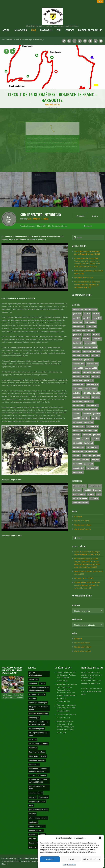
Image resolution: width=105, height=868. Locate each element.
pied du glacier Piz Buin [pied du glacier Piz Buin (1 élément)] (38, 810)
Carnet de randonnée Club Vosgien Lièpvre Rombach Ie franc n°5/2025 (66, 675)
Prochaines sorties (80, 498)
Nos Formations (79, 494)
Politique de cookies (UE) (90, 30)
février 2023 (78, 360)
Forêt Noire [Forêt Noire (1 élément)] (33, 756)
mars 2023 (96, 356)
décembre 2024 (90, 322)
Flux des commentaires (83, 525)
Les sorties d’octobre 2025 (84, 278)
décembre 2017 (79, 468)
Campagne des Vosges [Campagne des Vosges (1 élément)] (38, 703)
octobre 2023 (78, 347)
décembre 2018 (79, 447)
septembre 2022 (91, 368)
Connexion (78, 517)
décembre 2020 (79, 406)
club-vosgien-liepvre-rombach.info (35, 858)
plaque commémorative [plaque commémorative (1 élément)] (38, 818)
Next (93, 216)
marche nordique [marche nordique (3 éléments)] (36, 793)
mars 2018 (96, 460)
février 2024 (97, 339)
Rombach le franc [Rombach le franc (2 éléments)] (36, 830)
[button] (100, 838)
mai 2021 (77, 397)
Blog (34, 30)
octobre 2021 (78, 389)
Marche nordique (95, 486)
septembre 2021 (91, 389)
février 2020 (78, 422)
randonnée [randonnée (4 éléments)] (33, 822)
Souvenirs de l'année (41, 219)
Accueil (6, 30)
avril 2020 (86, 418)
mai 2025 (96, 314)
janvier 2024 (78, 343)
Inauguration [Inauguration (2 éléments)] (34, 764)
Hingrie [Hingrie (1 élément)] (43, 756)
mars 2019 (96, 439)
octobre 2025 (78, 310)
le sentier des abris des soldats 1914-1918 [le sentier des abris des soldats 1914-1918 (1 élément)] (38, 781)
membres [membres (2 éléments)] (33, 797)
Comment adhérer (80, 486)
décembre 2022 (79, 364)
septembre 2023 (91, 347)
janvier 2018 (89, 464)
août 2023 (77, 351)
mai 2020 (77, 418)
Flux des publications (82, 521)
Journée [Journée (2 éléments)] (32, 775)
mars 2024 (87, 339)
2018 (9, 222)
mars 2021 (96, 397)
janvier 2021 (89, 401)
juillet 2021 (87, 393)
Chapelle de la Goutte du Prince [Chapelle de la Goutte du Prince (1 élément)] (39, 708)
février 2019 (78, 443)
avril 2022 (86, 376)
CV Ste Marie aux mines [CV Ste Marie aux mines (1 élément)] (38, 744)
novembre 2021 (92, 385)
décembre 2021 (79, 385)
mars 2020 (96, 418)
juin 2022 (97, 372)
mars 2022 (96, 376)
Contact (70, 30)
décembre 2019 (79, 426)
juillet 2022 (87, 372)
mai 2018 (77, 460)
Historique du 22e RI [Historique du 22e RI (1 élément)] (37, 760)
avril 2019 (86, 439)
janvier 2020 (89, 422)
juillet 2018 (87, 456)
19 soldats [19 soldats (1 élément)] (33, 683)
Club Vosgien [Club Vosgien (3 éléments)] (34, 718)
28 (9, 216)
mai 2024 (96, 335)
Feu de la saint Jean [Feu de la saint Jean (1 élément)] (37, 752)
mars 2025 (87, 318)
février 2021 (78, 401)
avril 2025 (77, 318)
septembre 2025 (91, 310)
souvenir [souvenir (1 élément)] (33, 839)
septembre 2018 (91, 451)
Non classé (77, 490)
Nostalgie (91, 494)
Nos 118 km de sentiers (92, 490)
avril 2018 (86, 460)
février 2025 (97, 318)
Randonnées (46, 30)
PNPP (59, 30)
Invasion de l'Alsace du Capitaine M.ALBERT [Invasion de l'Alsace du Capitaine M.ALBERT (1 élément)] (38, 770)
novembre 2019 (92, 426)
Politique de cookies (70, 865)
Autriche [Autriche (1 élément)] (42, 694)
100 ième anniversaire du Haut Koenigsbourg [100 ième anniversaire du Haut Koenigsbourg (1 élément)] (39, 689)
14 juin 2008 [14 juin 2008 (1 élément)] (34, 679)
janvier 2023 (89, 360)
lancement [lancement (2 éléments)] (42, 775)
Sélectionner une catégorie (84, 625)
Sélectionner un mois (82, 611)
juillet (9, 219)
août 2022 (77, 372)
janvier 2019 (89, 443)
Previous (79, 216)
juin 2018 (97, 456)
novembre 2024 (79, 326)
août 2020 (77, 414)
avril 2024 (77, 339)
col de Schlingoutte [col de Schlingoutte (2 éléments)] (37, 729)
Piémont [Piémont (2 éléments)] (32, 814)
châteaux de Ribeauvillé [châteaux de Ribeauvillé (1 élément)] (38, 714)
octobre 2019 (78, 431)
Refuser (71, 859)
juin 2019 (97, 435)
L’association (20, 30)
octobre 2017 (78, 472)
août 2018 (77, 456)
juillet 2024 (77, 335)
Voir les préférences (91, 859)
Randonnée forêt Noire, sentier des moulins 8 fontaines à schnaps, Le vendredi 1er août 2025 (87, 285)
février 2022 (78, 381)
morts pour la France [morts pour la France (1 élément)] (37, 801)
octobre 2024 (92, 326)
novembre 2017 (92, 468)
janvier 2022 (89, 381)
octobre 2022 (78, 368)
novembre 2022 (92, 364)
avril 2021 (86, 397)
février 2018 (78, 464)
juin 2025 (87, 314)
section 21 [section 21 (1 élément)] (33, 835)
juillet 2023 (87, 351)
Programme (94, 498)
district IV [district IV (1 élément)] (33, 748)
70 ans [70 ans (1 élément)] (42, 683)
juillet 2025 (77, 314)
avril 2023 (86, 356)
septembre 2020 (91, 410)
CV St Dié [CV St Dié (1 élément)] (33, 739)
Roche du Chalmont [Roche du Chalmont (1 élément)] (37, 826)
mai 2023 (77, 356)
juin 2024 (87, 335)
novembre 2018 (92, 447)
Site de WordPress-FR (83, 529)
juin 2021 (97, 393)
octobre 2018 (78, 451)
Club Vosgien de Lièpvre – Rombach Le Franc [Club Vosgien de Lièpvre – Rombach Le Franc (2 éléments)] (39, 723)
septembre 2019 (91, 431)
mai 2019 (77, 439)
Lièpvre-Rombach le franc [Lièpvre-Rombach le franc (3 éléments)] (37, 787)
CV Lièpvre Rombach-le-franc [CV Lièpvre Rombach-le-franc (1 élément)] (39, 734)
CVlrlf (29, 219)
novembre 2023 (90, 343)
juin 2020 (97, 414)
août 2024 (91, 331)
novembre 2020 (92, 406)
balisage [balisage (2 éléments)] (32, 699)
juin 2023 (97, 351)
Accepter (50, 859)
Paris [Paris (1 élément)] (31, 805)
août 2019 (77, 435)
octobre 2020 (78, 410)
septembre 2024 (79, 331)
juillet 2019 (87, 435)
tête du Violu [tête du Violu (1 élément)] (34, 847)
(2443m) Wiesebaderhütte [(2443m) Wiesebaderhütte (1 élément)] (36, 674)
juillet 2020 (87, 414)
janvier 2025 (78, 322)
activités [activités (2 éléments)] (32, 694)
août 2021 (77, 393)
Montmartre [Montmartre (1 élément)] (44, 797)
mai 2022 (77, 376)
